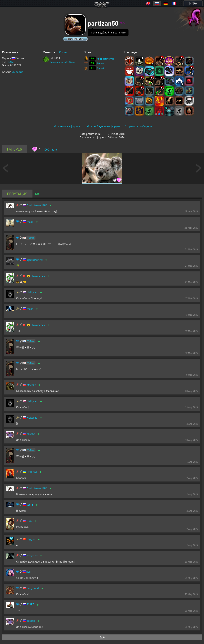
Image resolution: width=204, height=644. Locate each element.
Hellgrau (32, 292)
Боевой (100, 68)
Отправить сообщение (139, 126)
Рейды (100, 63)
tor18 (30, 505)
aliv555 (31, 434)
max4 (30, 309)
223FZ (30, 604)
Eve (28, 572)
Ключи (63, 52)
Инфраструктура (105, 59)
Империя (17, 72)
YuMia (31, 238)
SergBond (33, 588)
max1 (30, 222)
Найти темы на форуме (66, 126)
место (50, 149)
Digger (31, 539)
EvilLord (32, 472)
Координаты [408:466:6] (63, 62)
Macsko (31, 385)
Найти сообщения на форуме (102, 126)
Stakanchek (38, 276)
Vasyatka (32, 555)
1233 (11, 62)
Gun (29, 521)
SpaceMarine (35, 260)
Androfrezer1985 (37, 205)
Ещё (102, 637)
